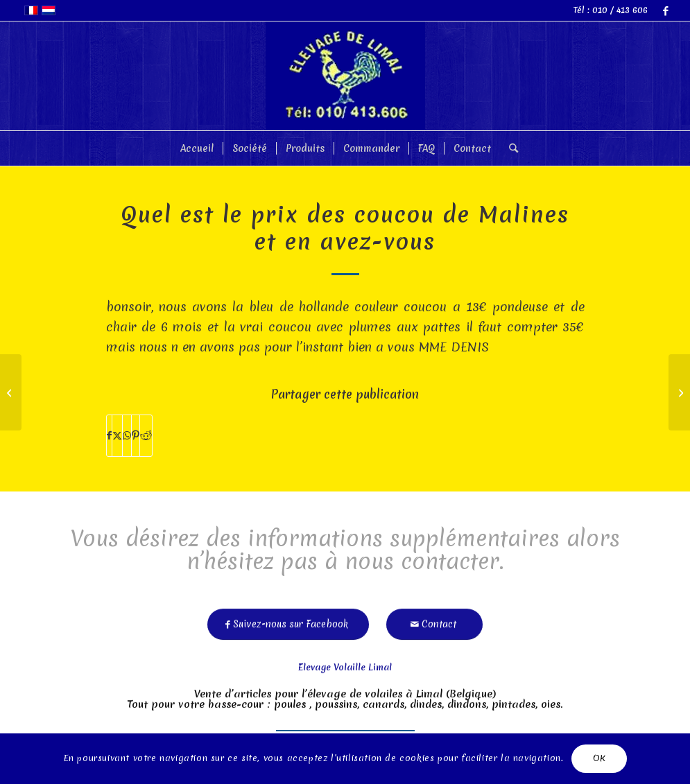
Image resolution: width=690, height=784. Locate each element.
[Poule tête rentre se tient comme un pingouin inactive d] (11, 392)
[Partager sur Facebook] (109, 436)
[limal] (345, 76)
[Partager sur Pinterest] (136, 436)
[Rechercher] (509, 148)
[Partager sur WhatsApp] (127, 436)
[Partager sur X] (117, 436)
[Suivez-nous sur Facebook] (288, 620)
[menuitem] (197, 148)
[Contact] (434, 620)
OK (600, 758)
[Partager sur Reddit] (146, 436)
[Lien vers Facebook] (666, 10)
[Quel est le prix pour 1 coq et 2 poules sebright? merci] (679, 392)
